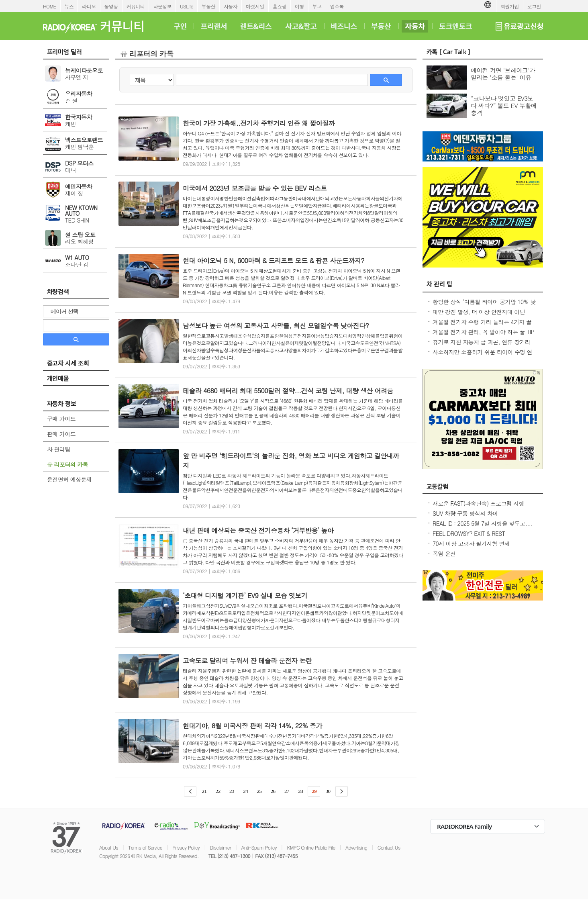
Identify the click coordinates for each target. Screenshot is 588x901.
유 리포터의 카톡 (67, 464)
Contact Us (389, 847)
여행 (299, 6)
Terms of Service (145, 847)
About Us (109, 847)
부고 (317, 6)
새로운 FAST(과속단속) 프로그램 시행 (478, 503)
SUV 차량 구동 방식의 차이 (465, 513)
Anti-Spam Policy (259, 847)
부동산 (208, 6)
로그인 (534, 6)
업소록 (337, 6)
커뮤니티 (136, 6)
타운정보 (162, 6)
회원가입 (510, 6)
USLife (187, 6)
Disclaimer (220, 847)
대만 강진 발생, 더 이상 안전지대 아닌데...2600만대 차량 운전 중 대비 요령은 (481, 316)
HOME (50, 6)
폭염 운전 (444, 554)
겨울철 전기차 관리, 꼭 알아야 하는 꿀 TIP (483, 332)
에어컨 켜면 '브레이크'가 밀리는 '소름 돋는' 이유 (503, 74)
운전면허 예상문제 (69, 479)
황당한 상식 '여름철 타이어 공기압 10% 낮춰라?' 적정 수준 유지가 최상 (484, 306)
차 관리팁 (59, 449)
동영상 (111, 6)
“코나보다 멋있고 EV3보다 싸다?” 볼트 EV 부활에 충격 (504, 105)
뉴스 (69, 6)
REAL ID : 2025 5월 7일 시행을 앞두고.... (483, 523)
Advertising (356, 847)
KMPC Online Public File (311, 847)
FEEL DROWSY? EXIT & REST (469, 533)
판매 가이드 (61, 434)
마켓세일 (255, 6)
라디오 (89, 6)
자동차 (231, 6)
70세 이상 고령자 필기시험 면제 (471, 543)
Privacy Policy (186, 847)
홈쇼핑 (280, 6)
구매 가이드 (61, 419)
